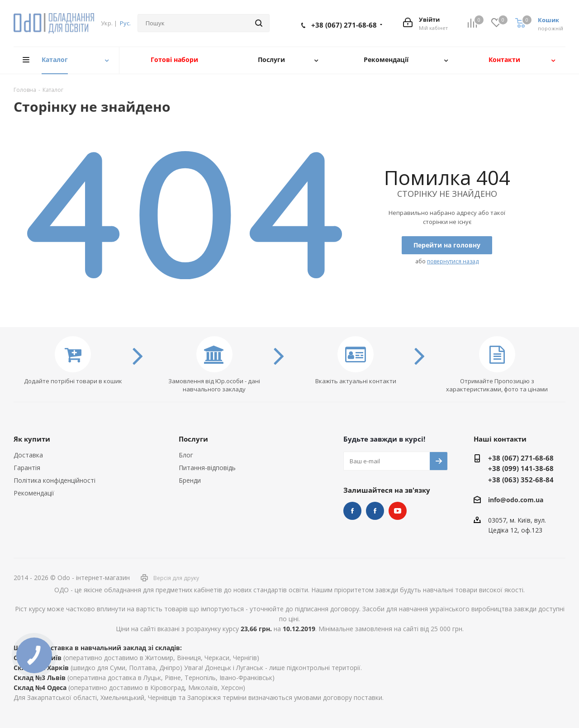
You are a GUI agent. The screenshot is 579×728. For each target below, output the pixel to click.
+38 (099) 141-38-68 (521, 468)
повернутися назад (453, 261)
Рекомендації (34, 493)
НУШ (375, 511)
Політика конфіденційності (55, 480)
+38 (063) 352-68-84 (521, 480)
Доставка (28, 455)
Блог (186, 455)
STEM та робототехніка (352, 511)
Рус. (125, 23)
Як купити (32, 439)
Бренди (190, 480)
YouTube (398, 511)
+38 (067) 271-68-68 (344, 25)
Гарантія (27, 468)
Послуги (193, 439)
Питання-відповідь (207, 468)
